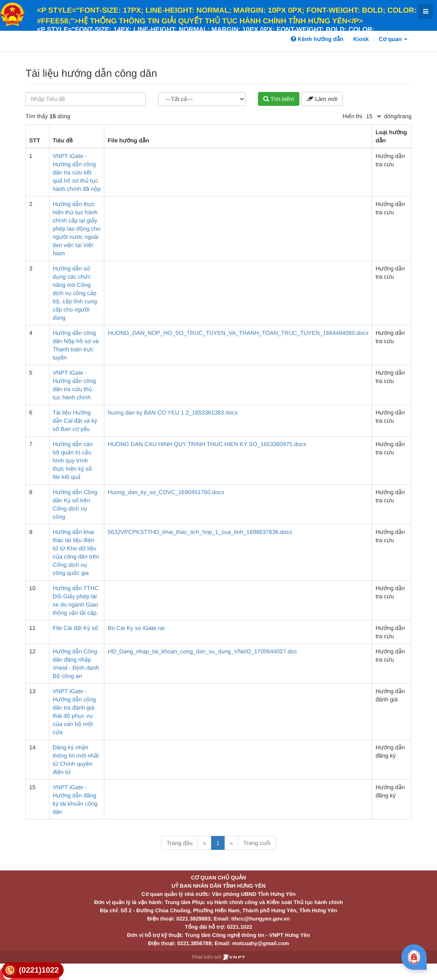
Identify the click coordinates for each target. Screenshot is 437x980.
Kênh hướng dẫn (317, 39)
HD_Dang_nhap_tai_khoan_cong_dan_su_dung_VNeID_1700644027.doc (202, 651)
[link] (33, 970)
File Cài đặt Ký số (75, 628)
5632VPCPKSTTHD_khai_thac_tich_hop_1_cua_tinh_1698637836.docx (200, 532)
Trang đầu (179, 843)
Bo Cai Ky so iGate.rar (136, 628)
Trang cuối (257, 843)
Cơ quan (393, 39)
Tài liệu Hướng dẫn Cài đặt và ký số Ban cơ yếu (75, 421)
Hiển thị (352, 116)
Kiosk (361, 39)
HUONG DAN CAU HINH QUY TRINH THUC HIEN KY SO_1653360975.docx (207, 444)
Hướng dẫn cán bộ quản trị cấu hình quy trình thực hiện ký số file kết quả (73, 460)
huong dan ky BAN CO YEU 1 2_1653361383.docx (173, 412)
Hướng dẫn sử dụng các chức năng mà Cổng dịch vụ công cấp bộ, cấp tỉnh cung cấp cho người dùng (75, 293)
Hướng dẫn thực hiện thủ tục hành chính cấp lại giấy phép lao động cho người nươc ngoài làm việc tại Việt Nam (76, 229)
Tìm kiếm (279, 99)
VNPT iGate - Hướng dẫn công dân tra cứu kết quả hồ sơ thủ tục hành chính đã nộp (77, 172)
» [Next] (231, 843)
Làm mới (322, 99)
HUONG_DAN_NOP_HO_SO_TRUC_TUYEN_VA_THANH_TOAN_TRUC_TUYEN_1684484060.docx (238, 333)
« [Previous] (205, 843)
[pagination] (373, 116)
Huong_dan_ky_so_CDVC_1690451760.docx (166, 492)
